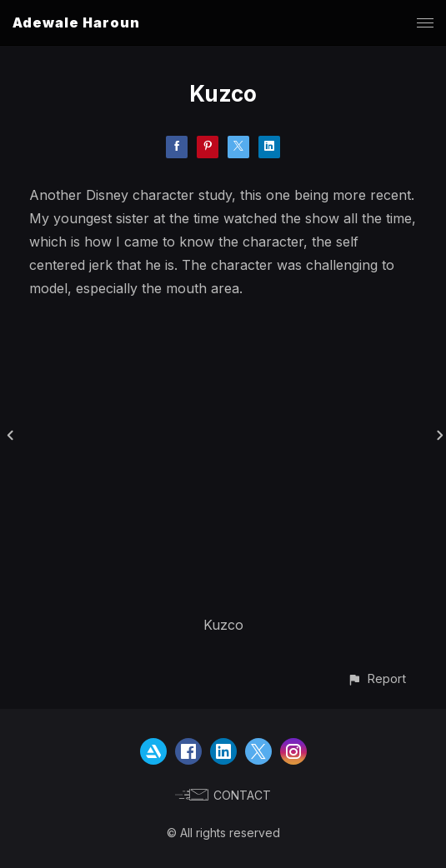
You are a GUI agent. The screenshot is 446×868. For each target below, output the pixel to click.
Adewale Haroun (76, 22)
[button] (376, 678)
